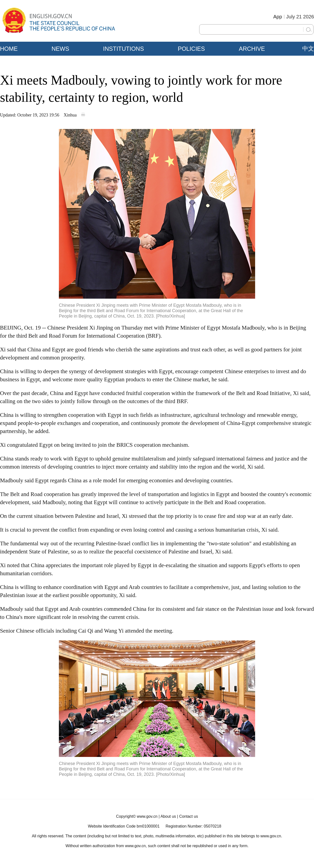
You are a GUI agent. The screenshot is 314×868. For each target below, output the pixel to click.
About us (168, 816)
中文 (308, 49)
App (278, 17)
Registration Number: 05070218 (193, 826)
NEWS (60, 49)
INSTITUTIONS (124, 49)
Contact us (188, 816)
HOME (9, 49)
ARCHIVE (252, 49)
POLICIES (191, 49)
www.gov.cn (147, 816)
